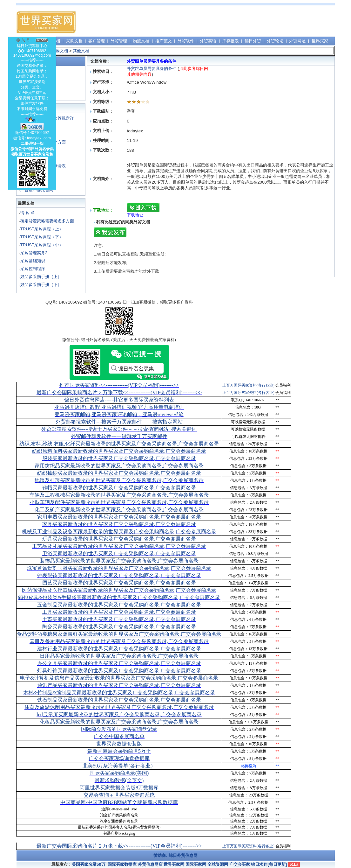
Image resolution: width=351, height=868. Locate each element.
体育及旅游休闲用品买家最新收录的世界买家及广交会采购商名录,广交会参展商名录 (119, 707)
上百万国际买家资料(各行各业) (248, 385)
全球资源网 (218, 864)
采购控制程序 (33, 269)
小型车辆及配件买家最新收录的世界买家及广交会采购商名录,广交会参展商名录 (119, 502)
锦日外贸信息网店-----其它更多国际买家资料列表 (119, 400)
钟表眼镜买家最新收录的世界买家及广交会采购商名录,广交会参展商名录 (119, 575)
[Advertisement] (219, 22)
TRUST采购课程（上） (42, 229)
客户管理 (97, 41)
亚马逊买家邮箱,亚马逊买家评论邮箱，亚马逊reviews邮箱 (119, 414)
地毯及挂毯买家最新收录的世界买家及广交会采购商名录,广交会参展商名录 (119, 480)
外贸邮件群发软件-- (119, 436)
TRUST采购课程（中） (42, 245)
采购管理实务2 (34, 253)
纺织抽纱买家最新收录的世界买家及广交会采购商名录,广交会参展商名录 (119, 473)
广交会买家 (240, 864)
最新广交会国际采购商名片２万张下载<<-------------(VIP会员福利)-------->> (119, 392)
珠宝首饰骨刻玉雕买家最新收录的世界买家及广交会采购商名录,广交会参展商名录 (119, 568)
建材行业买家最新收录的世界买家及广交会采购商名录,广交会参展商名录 (119, 649)
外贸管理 (119, 41)
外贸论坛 (275, 41)
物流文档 (141, 41)
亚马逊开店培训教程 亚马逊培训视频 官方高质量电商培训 (119, 407)
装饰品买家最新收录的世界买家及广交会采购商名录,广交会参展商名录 (119, 561)
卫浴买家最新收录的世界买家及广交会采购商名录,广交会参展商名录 (119, 553)
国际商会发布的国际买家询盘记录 (119, 729)
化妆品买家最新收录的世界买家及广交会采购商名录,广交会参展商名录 (119, 722)
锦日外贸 (253, 41)
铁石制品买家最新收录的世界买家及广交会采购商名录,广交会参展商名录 (119, 700)
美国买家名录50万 (89, 864)
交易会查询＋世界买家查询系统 (119, 795)
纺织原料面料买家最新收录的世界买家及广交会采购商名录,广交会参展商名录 (119, 451)
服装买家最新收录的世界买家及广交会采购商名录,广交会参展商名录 (119, 458)
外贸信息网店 (150, 864)
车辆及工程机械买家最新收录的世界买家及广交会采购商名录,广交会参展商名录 (119, 495)
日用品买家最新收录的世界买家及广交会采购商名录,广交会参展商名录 (119, 656)
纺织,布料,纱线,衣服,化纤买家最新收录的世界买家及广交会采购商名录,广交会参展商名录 (119, 444)
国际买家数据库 (122, 864)
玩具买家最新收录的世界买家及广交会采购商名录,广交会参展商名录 (119, 539)
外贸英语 (208, 41)
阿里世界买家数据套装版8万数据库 (119, 788)
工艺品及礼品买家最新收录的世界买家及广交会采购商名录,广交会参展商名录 (119, 546)
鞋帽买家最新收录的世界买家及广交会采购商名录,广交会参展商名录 (119, 488)
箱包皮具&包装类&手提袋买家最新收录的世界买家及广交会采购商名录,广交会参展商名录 (119, 597)
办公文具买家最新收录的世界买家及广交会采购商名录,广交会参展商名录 (119, 663)
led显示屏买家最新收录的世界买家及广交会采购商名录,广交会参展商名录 (119, 714)
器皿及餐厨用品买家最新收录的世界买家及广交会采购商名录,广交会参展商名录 (119, 641)
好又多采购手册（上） (41, 277)
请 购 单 (28, 213)
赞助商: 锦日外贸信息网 (175, 855)
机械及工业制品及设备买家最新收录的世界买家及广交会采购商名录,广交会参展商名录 (119, 532)
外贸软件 (186, 41)
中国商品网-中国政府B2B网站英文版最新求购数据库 (119, 802)
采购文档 (74, 41)
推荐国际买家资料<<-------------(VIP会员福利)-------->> (119, 385)
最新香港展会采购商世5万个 (119, 751)
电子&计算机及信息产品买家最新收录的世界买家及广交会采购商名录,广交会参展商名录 (119, 678)
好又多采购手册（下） (41, 285)
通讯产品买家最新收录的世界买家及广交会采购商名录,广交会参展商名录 (119, 685)
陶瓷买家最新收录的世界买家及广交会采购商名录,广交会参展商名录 (119, 627)
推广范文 (164, 41)
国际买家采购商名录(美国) (119, 773)
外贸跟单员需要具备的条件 (152, 69)
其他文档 (81, 51)
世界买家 (320, 41)
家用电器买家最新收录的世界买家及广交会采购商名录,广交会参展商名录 (119, 517)
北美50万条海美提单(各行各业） (119, 766)
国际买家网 (196, 864)
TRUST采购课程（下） (42, 237)
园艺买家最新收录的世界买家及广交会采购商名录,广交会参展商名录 (119, 583)
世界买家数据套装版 (119, 744)
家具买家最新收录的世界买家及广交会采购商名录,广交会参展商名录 (119, 524)
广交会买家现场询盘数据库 (119, 758)
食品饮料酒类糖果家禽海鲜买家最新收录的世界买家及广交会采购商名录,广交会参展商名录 (119, 634)
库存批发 (231, 41)
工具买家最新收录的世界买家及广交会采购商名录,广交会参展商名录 (119, 612)
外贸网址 (297, 41)
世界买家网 (174, 864)
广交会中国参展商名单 (119, 736)
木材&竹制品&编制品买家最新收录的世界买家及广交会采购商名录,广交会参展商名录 (119, 693)
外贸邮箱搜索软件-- (119, 422)
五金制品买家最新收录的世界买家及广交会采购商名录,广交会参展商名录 (119, 605)
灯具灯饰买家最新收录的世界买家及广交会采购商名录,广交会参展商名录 (119, 671)
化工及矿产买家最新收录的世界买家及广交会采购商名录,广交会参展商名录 (119, 510)
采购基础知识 (33, 261)
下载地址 (135, 215)
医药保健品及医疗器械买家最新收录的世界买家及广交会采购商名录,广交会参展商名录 (119, 590)
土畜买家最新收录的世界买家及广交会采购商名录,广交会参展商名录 (119, 619)
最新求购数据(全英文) (119, 780)
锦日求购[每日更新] (269, 864)
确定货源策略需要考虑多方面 (47, 221)
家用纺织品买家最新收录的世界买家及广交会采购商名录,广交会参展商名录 (119, 466)
